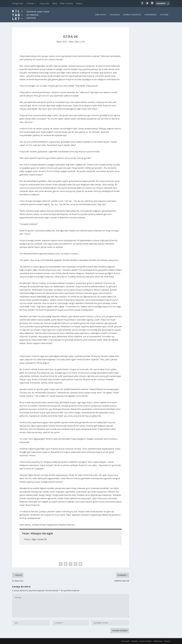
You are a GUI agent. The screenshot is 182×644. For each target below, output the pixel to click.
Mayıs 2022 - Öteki (65, 42)
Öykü (55, 3)
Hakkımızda (150, 15)
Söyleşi (79, 3)
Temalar (30, 3)
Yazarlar (115, 15)
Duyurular (44, 3)
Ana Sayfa (101, 15)
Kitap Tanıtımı (66, 3)
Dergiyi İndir (18, 3)
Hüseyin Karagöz (42, 533)
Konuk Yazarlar (132, 15)
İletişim (164, 15)
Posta (27, 539)
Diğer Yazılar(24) (39, 539)
